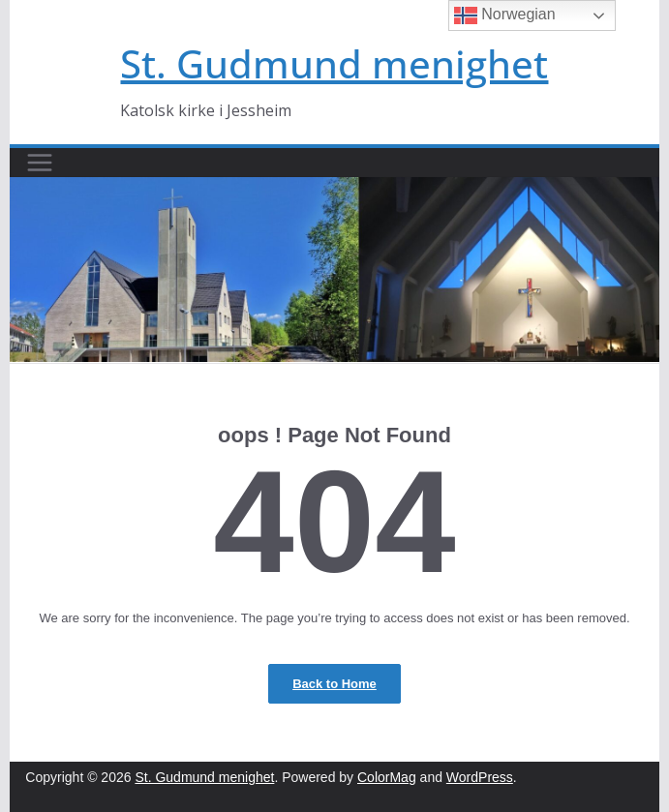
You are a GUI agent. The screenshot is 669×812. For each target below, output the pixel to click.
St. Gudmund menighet (334, 63)
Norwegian (505, 15)
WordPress (480, 777)
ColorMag (387, 777)
